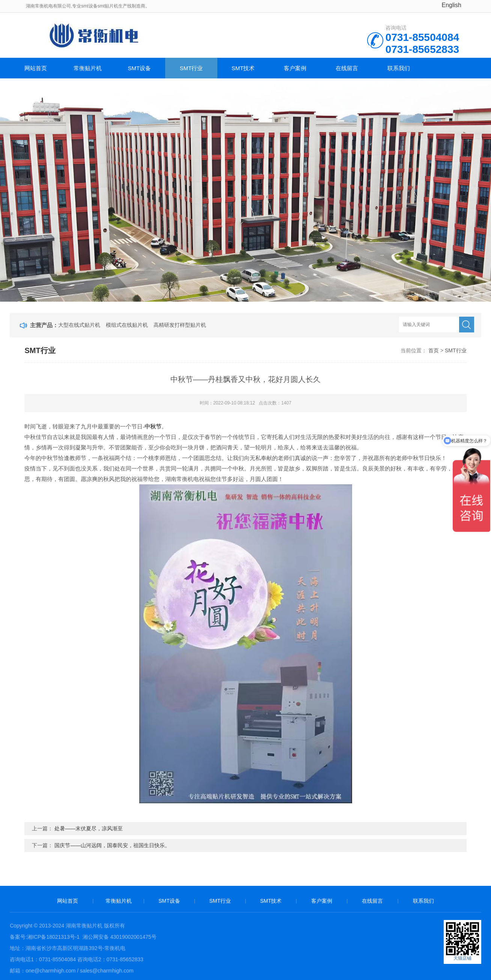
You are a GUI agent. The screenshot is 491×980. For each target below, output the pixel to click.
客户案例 (295, 68)
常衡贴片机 (88, 68)
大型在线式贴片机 (79, 325)
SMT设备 (140, 68)
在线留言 (347, 68)
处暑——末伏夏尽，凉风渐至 (89, 828)
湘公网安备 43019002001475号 (119, 937)
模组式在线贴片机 (127, 325)
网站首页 (36, 68)
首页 (434, 350)
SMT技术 (243, 68)
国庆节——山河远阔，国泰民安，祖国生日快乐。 (112, 845)
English (452, 5)
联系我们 (399, 68)
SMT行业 (191, 68)
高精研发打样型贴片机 (180, 325)
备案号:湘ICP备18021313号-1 (45, 937)
